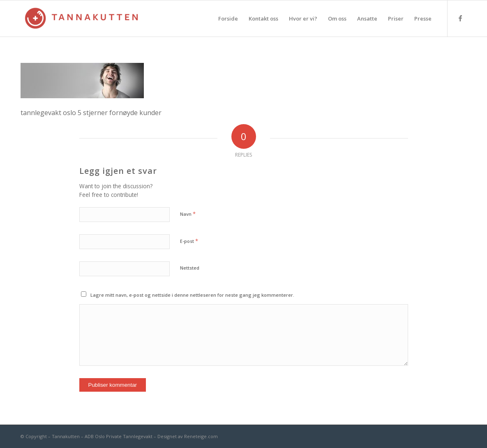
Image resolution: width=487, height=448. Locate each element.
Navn (188, 214)
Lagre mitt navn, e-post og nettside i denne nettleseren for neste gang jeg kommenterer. (192, 295)
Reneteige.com (201, 436)
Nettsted (190, 268)
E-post (189, 241)
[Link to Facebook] (460, 18)
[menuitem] (228, 18)
